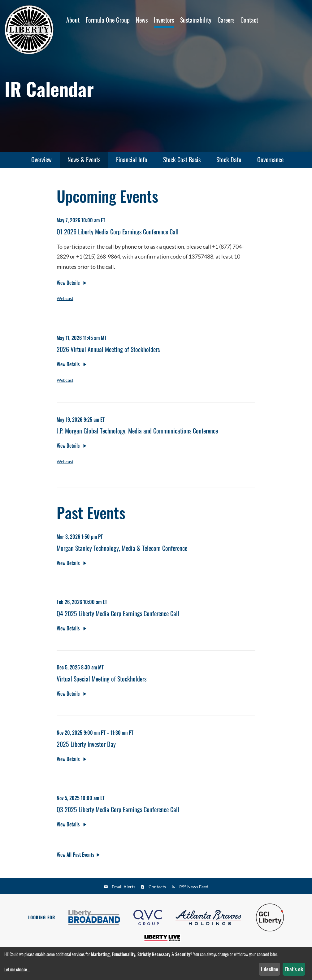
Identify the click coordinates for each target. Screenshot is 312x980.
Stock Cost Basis (182, 159)
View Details (69, 285)
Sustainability (196, 20)
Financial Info (132, 159)
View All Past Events (75, 857)
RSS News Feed (194, 887)
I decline (270, 969)
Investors (164, 20)
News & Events (84, 159)
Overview (41, 159)
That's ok (294, 969)
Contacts (157, 887)
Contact (249, 20)
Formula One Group (108, 20)
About (73, 20)
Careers (226, 20)
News (142, 20)
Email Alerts (123, 887)
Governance (270, 159)
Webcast (65, 301)
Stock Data (229, 159)
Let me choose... (17, 969)
